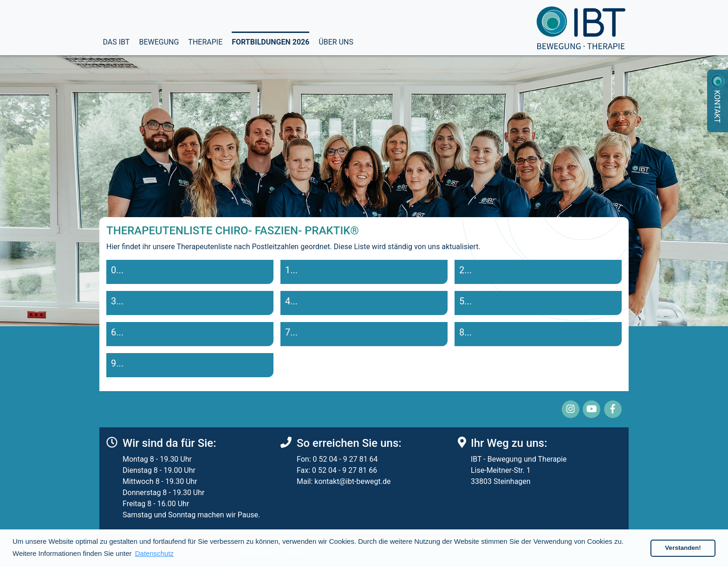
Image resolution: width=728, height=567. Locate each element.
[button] (190, 272)
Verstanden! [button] (683, 548)
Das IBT (117, 42)
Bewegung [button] (159, 41)
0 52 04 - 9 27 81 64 (345, 459)
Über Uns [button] (336, 41)
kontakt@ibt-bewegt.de (352, 481)
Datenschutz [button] (154, 553)
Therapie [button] (205, 41)
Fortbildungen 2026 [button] (270, 41)
